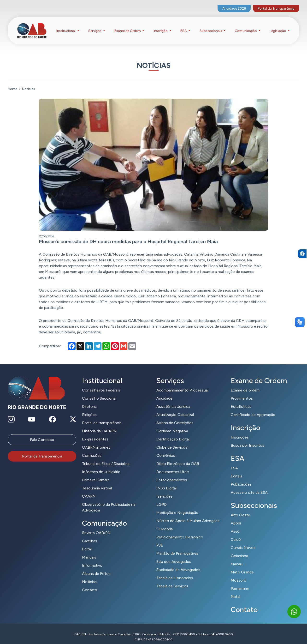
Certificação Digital (173, 433)
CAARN (89, 490)
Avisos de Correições (175, 417)
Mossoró (239, 574)
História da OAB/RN (99, 425)
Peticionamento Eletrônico (180, 531)
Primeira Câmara (96, 474)
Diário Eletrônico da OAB (178, 458)
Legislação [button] (278, 26)
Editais (236, 470)
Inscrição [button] (161, 26)
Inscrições (240, 431)
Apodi (236, 517)
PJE (160, 539)
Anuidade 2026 (234, 4)
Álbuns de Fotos (96, 568)
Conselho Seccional (99, 392)
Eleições (89, 409)
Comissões (92, 449)
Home (12, 83)
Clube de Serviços (172, 441)
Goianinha (239, 550)
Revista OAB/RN (96, 527)
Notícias (89, 576)
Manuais (89, 551)
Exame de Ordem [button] (128, 26)
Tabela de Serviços (172, 580)
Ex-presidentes (95, 433)
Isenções (164, 490)
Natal (235, 591)
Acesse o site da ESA (249, 486)
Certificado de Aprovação (253, 409)
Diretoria (89, 400)
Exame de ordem (245, 384)
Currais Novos (243, 542)
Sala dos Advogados (174, 556)
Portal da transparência (102, 417)
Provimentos (242, 392)
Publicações (241, 478)
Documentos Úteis (173, 466)
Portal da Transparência (276, 4)
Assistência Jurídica (173, 400)
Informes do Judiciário (101, 466)
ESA (234, 462)
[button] (302, 268)
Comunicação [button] (246, 26)
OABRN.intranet (96, 441)
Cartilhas (90, 535)
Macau (236, 558)
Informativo (92, 559)
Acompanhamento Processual (182, 384)
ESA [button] (184, 26)
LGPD (162, 498)
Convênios (166, 449)
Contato (90, 584)
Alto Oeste (240, 509)
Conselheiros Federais (101, 384)
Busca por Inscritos (248, 439)
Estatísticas (241, 400)
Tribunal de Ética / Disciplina (106, 458)
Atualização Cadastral (175, 409)
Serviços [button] (95, 26)
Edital (87, 543)
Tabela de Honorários (175, 572)
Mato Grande (242, 566)
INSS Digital (166, 482)
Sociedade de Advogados (178, 564)
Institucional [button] (66, 26)
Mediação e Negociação (177, 507)
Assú (235, 525)
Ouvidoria (165, 523)
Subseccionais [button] (211, 26)
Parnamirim (240, 582)
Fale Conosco (42, 434)
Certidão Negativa (172, 425)
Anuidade (164, 392)
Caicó (236, 533)
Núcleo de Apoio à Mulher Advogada (188, 515)
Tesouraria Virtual (97, 482)
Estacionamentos (172, 474)
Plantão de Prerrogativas (177, 547)
